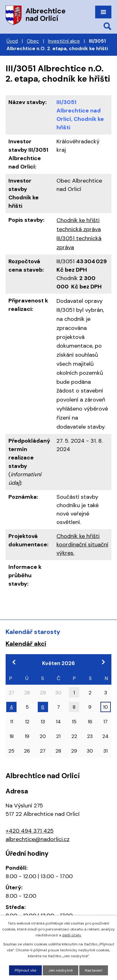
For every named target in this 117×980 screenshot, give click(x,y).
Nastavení (94, 970)
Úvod (12, 41)
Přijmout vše (25, 970)
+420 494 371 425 (30, 831)
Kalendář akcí (26, 644)
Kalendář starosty (33, 632)
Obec (33, 41)
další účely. (72, 935)
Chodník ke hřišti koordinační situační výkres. (82, 545)
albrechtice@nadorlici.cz (38, 839)
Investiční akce (64, 41)
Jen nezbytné (61, 970)
